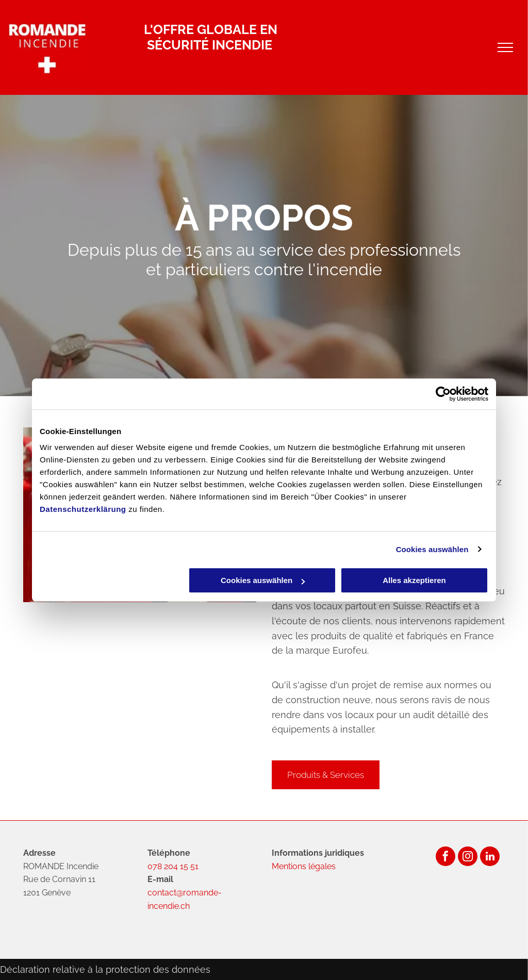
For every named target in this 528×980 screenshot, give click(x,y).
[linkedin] (490, 858)
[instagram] (468, 858)
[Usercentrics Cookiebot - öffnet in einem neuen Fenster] (443, 394)
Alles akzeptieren (414, 580)
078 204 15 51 (173, 866)
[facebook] (445, 858)
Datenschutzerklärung (83, 509)
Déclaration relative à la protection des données (105, 969)
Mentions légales (304, 866)
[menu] (505, 47)
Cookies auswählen (432, 549)
